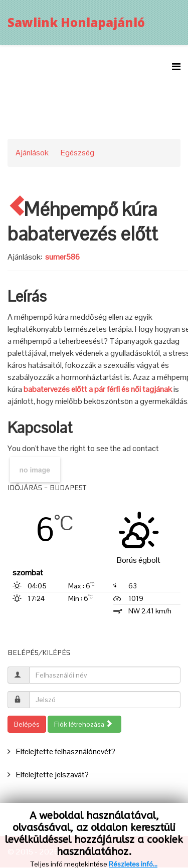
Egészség (77, 153)
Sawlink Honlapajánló (76, 22)
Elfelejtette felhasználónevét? (65, 751)
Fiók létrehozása (83, 724)
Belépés (27, 724)
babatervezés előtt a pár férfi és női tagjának (98, 389)
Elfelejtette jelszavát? (52, 775)
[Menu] (176, 67)
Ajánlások (32, 153)
